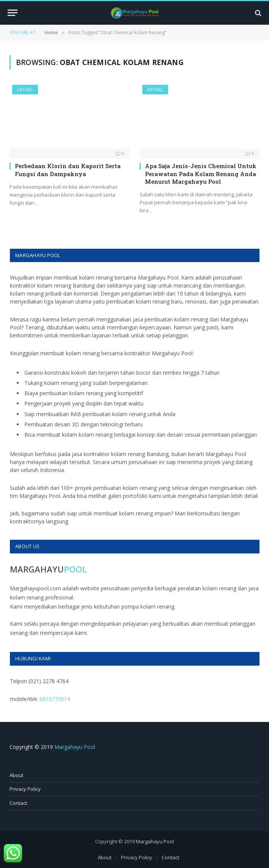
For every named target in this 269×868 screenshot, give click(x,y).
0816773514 (55, 699)
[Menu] (13, 13)
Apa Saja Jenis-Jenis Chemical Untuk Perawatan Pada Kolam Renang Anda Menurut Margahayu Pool (201, 174)
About (16, 775)
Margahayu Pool (75, 747)
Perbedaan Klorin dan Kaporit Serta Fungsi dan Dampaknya (68, 170)
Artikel (25, 90)
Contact (18, 803)
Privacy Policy (25, 789)
